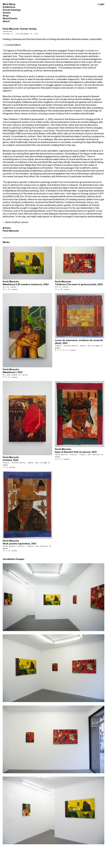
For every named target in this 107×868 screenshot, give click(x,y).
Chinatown (7, 31)
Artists (7, 13)
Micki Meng (9, 4)
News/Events (10, 18)
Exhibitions (9, 7)
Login (101, 4)
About (6, 21)
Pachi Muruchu (11, 231)
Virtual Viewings (12, 10)
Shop (6, 16)
